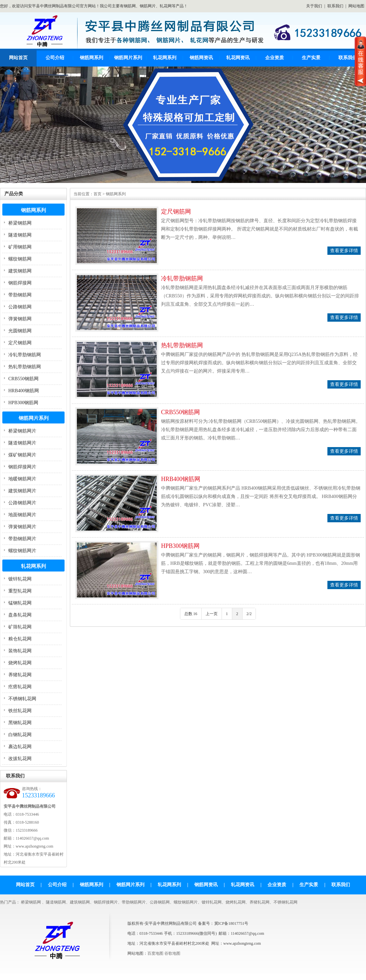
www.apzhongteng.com (242, 943)
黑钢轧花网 (20, 723)
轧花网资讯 (238, 58)
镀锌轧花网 (20, 579)
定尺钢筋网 (20, 343)
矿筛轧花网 (20, 627)
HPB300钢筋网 (23, 403)
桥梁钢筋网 (20, 223)
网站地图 (356, 6)
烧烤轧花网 (20, 663)
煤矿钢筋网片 (22, 455)
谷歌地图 (172, 953)
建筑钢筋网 (20, 271)
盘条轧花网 (20, 615)
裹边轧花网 (20, 747)
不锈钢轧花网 (22, 699)
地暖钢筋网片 (22, 479)
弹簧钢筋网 (20, 319)
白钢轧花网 (20, 735)
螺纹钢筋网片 (22, 551)
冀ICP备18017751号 (231, 923)
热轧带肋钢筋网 (25, 367)
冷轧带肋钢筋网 (25, 355)
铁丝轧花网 (20, 711)
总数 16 (191, 614)
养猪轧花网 (20, 675)
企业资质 (274, 58)
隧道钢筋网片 (22, 443)
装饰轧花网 (20, 651)
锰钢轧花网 (20, 603)
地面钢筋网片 (22, 515)
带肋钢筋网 (20, 295)
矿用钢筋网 (20, 247)
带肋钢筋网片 (22, 539)
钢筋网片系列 (128, 58)
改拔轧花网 (20, 759)
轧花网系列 (165, 58)
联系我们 (335, 6)
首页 (97, 194)
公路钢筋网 (20, 307)
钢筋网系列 (91, 58)
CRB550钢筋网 (23, 379)
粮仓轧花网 (20, 639)
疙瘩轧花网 (20, 687)
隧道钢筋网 (20, 235)
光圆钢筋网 (20, 331)
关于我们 (314, 6)
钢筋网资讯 (201, 58)
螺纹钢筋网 (20, 259)
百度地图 (155, 953)
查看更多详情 (344, 251)
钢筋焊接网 (20, 283)
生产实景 (311, 58)
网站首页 (18, 58)
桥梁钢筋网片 (22, 431)
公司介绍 (55, 58)
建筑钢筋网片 (22, 491)
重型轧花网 (20, 591)
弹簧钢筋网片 (22, 527)
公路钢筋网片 (22, 503)
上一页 (212, 614)
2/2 (249, 614)
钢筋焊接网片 (22, 467)
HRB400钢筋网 (24, 391)
